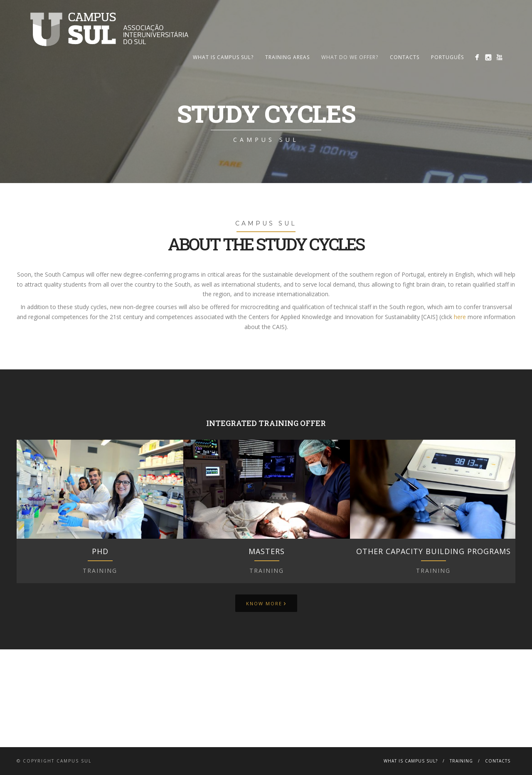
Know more (266, 603)
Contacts (405, 57)
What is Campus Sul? (223, 57)
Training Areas (287, 57)
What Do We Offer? (350, 57)
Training (461, 761)
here (460, 317)
